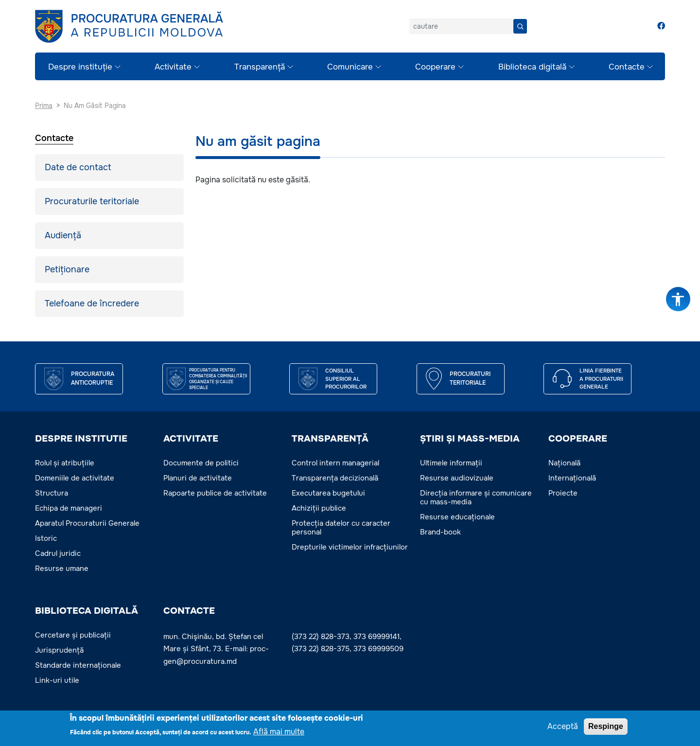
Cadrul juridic (58, 553)
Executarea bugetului (328, 493)
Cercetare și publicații (73, 635)
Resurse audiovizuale (457, 478)
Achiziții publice (319, 508)
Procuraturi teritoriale (470, 378)
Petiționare (67, 269)
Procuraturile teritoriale (92, 201)
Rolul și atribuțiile (65, 463)
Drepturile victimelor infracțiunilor (350, 547)
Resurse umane (62, 568)
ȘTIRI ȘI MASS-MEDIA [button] (470, 439)
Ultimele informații (451, 463)
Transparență (260, 67)
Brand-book (440, 532)
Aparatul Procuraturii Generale (87, 523)
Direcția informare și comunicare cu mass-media (476, 497)
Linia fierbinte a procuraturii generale (601, 379)
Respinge (606, 726)
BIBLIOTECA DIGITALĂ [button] (87, 611)
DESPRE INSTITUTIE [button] (81, 439)
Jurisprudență (59, 650)
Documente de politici (201, 463)
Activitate (173, 67)
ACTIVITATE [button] (191, 439)
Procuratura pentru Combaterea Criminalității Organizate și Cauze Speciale (218, 379)
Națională (564, 463)
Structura (52, 493)
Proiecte (563, 493)
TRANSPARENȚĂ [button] (330, 439)
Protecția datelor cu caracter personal (341, 528)
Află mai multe (279, 732)
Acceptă (563, 726)
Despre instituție (80, 67)
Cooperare (435, 67)
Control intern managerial (335, 463)
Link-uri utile (57, 680)
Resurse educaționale (457, 517)
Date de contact (78, 167)
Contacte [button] (189, 611)
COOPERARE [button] (578, 439)
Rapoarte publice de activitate (215, 493)
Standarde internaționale (78, 665)
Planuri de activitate (198, 478)
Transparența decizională (335, 478)
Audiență (63, 235)
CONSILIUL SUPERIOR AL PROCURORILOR (346, 379)
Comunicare (350, 67)
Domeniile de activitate (75, 478)
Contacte (627, 67)
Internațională (572, 478)
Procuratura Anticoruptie (93, 378)
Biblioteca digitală (532, 67)
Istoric (46, 538)
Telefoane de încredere (92, 303)
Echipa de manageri (69, 508)
